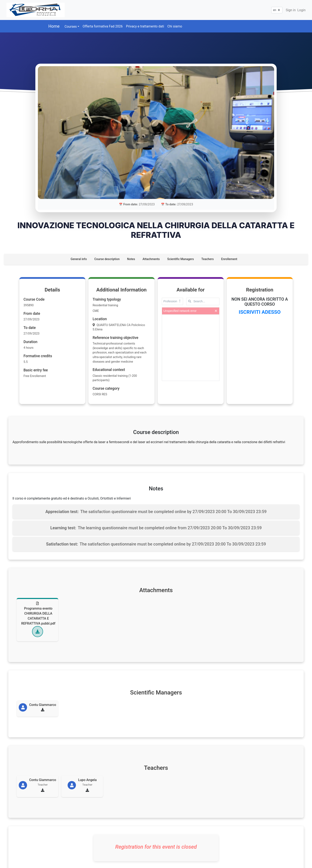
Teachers (207, 180)
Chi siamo (175, 26)
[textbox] (203, 222)
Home (54, 26)
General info (79, 180)
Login (301, 10)
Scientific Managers (181, 180)
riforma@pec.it (63, 846)
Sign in (291, 10)
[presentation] (191, 268)
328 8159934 (61, 836)
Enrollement (229, 180)
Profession (172, 222)
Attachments (151, 180)
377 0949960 (61, 831)
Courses (71, 27)
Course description (107, 180)
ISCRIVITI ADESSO (260, 233)
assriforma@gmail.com (70, 841)
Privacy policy (255, 826)
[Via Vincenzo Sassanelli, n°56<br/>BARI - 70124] (160, 832)
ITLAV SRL (31, 858)
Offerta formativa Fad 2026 (103, 26)
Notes (131, 180)
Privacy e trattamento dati (145, 26)
